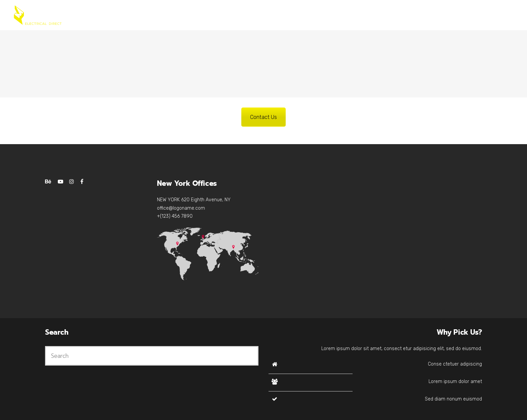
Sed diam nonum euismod (453, 399)
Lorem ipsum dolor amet (455, 382)
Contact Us (263, 117)
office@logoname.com (181, 208)
